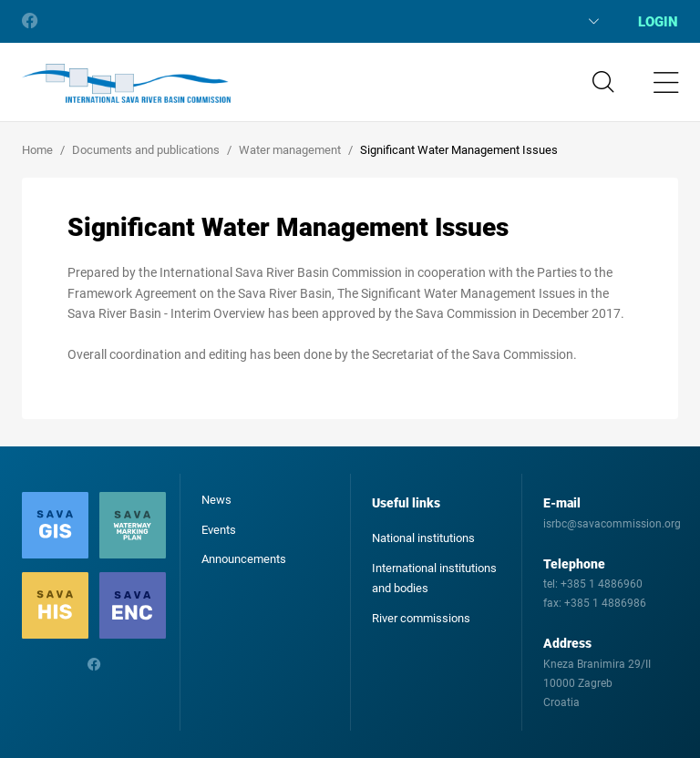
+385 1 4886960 (602, 584)
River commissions (421, 618)
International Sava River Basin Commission (126, 84)
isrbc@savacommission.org (612, 524)
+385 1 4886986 (605, 603)
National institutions (423, 538)
